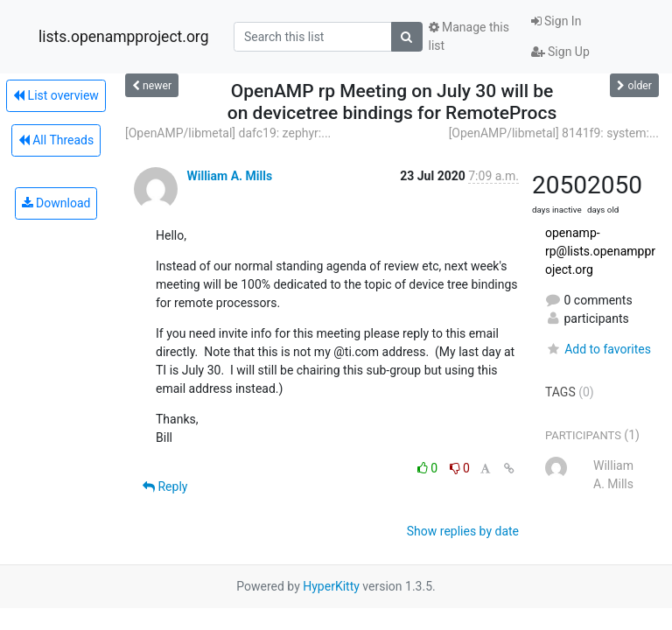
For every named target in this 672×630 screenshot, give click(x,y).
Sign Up (560, 52)
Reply (165, 486)
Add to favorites (598, 349)
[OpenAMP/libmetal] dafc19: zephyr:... (228, 133)
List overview (56, 95)
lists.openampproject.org (123, 37)
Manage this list (469, 36)
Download (56, 203)
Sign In (556, 21)
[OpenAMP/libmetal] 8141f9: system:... (554, 133)
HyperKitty (331, 586)
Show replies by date (463, 531)
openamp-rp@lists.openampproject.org (600, 251)
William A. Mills (229, 176)
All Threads (56, 140)
